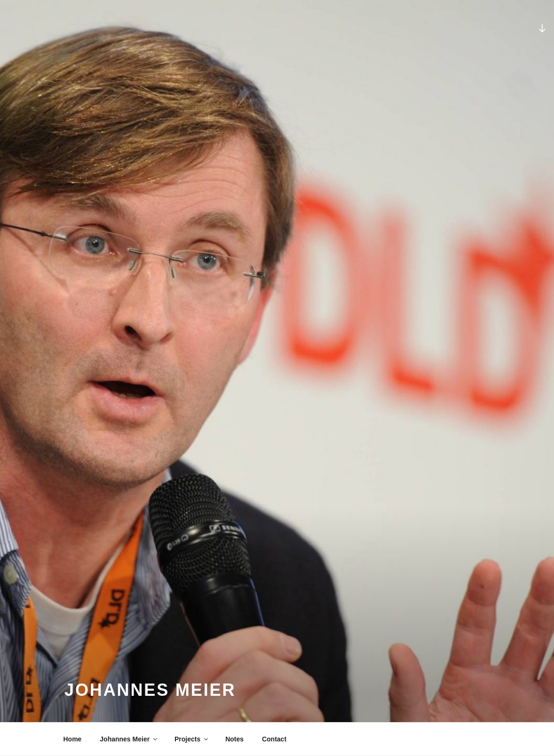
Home (73, 739)
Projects (192, 739)
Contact (274, 739)
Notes (234, 739)
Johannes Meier (129, 739)
